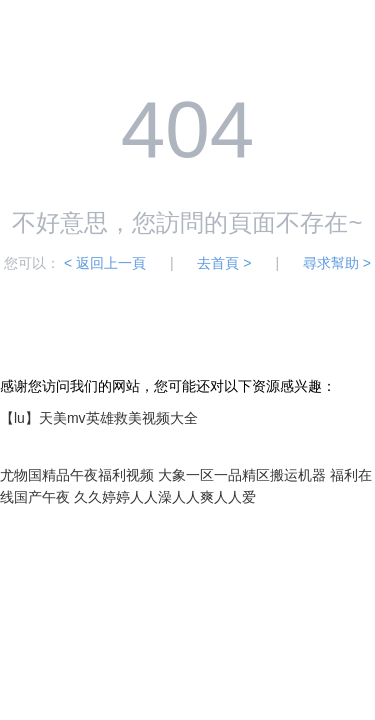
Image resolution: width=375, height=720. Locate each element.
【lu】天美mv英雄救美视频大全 (99, 418)
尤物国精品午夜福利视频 (77, 475)
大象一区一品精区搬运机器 (242, 475)
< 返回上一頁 (105, 263)
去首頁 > (224, 263)
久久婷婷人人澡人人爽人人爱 (165, 497)
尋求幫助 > (337, 263)
